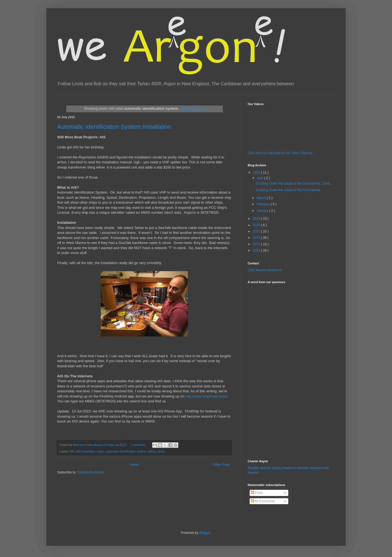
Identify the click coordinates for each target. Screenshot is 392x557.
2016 (257, 238)
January (263, 211)
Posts (257, 493)
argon (100, 451)
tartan (161, 451)
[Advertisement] (264, 368)
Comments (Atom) (90, 472)
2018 (257, 225)
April (260, 178)
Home (134, 465)
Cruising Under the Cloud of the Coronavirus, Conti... (294, 183)
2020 (257, 173)
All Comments (263, 501)
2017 (257, 231)
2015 (257, 244)
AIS (72, 451)
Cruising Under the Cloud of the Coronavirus (288, 190)
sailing (152, 451)
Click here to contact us (265, 270)
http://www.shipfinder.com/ (206, 396)
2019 (257, 219)
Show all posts (193, 108)
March (262, 198)
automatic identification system (126, 451)
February (264, 204)
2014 (257, 250)
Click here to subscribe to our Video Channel (280, 153)
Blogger (205, 533)
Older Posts (221, 465)
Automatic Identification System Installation (114, 127)
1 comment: (138, 445)
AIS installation (85, 451)
